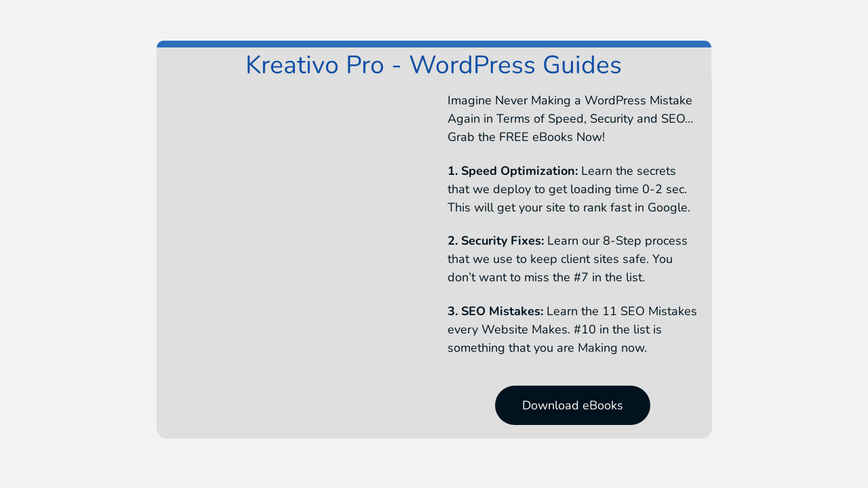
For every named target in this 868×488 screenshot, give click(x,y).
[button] (573, 405)
